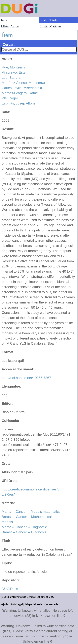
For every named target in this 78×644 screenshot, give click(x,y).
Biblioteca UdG (45, 597)
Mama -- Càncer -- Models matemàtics (31, 512)
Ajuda (5, 604)
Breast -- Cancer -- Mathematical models (27, 519)
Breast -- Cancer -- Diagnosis (24, 532)
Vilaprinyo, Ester (14, 72)
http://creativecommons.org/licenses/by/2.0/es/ (31, 492)
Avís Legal (17, 604)
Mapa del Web (34, 604)
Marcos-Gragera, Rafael (20, 93)
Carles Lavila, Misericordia (22, 88)
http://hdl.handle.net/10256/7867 (26, 378)
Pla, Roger (10, 98)
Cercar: (9, 45)
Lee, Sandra (11, 78)
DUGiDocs (10, 589)
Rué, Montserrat (14, 67)
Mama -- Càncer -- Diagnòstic (24, 527)
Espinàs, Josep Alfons (19, 103)
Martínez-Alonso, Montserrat (23, 83)
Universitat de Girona (22, 597)
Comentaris (51, 604)
